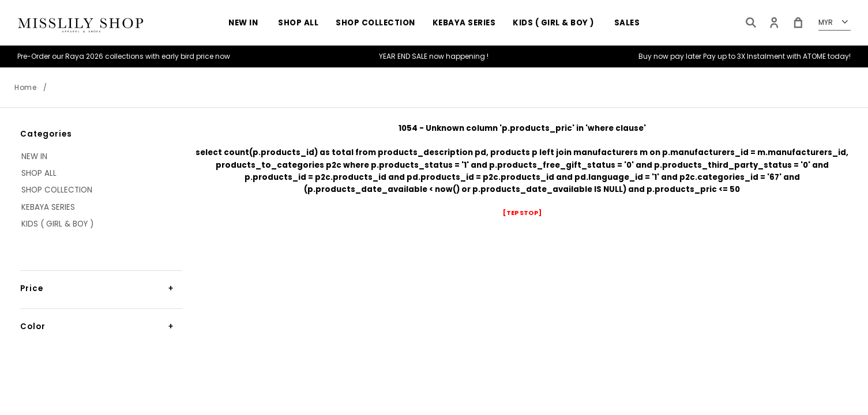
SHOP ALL (298, 23)
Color (33, 327)
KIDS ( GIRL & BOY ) (553, 23)
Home (25, 87)
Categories (46, 134)
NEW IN (243, 23)
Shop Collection (375, 23)
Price (32, 288)
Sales (627, 23)
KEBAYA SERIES (464, 23)
